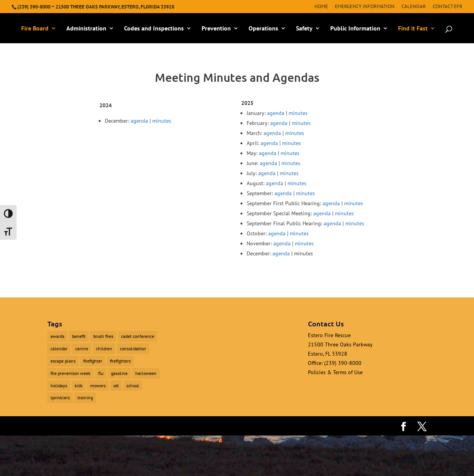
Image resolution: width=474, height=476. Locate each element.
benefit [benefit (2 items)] (79, 336)
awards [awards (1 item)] (57, 336)
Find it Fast (413, 29)
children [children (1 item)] (104, 349)
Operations (263, 29)
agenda (139, 121)
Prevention (216, 29)
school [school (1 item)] (133, 386)
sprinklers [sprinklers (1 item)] (60, 398)
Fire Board (35, 29)
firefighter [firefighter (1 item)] (93, 361)
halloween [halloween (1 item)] (146, 373)
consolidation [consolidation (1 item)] (133, 349)
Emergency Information (365, 7)
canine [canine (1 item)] (82, 349)
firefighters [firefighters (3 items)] (120, 361)
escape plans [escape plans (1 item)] (63, 361)
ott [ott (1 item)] (116, 386)
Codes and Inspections (154, 29)
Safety (304, 29)
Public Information (355, 29)
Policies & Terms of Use (335, 372)
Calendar (414, 7)
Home (321, 7)
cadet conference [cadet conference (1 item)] (138, 336)
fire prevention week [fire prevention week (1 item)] (71, 373)
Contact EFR (448, 7)
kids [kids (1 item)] (79, 386)
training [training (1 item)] (85, 398)
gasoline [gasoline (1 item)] (119, 373)
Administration (86, 29)
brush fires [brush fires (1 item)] (103, 336)
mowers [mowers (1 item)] (98, 386)
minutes (162, 121)
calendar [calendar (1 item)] (59, 349)
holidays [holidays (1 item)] (59, 386)
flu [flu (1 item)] (101, 373)
